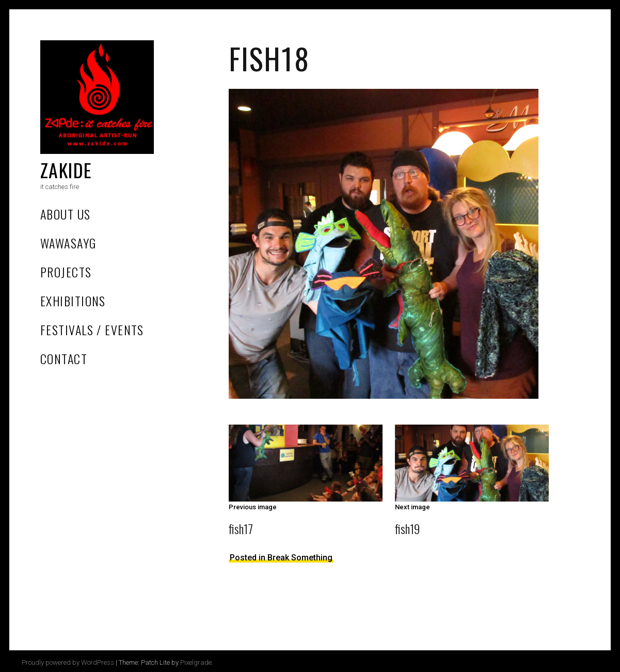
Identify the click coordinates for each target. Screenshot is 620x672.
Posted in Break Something (281, 558)
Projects (66, 272)
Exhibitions (73, 301)
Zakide (66, 170)
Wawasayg (68, 243)
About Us (66, 214)
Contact (64, 358)
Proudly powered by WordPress (68, 662)
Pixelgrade (196, 662)
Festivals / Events (92, 330)
